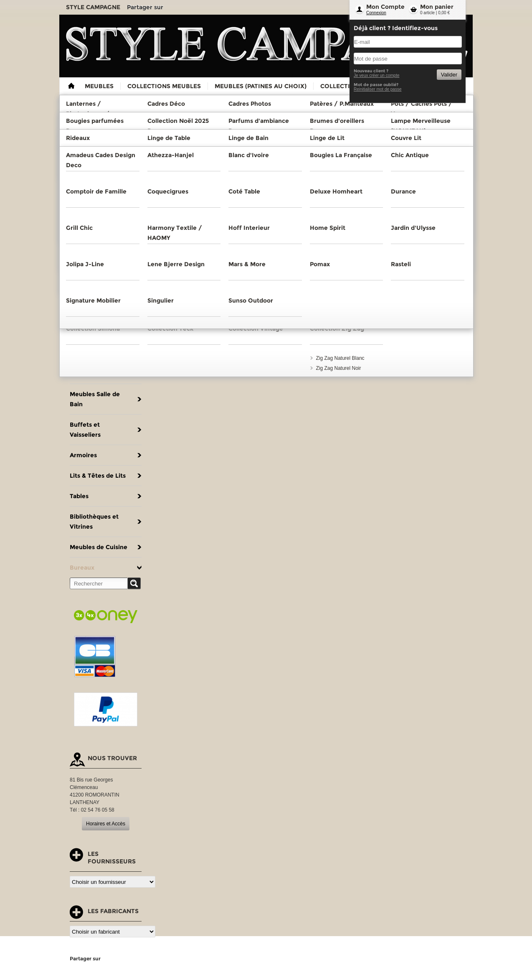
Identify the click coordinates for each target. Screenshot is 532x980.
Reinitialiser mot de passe (378, 89)
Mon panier (437, 7)
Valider (449, 75)
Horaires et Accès (106, 824)
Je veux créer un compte (377, 75)
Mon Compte (385, 7)
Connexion (376, 13)
